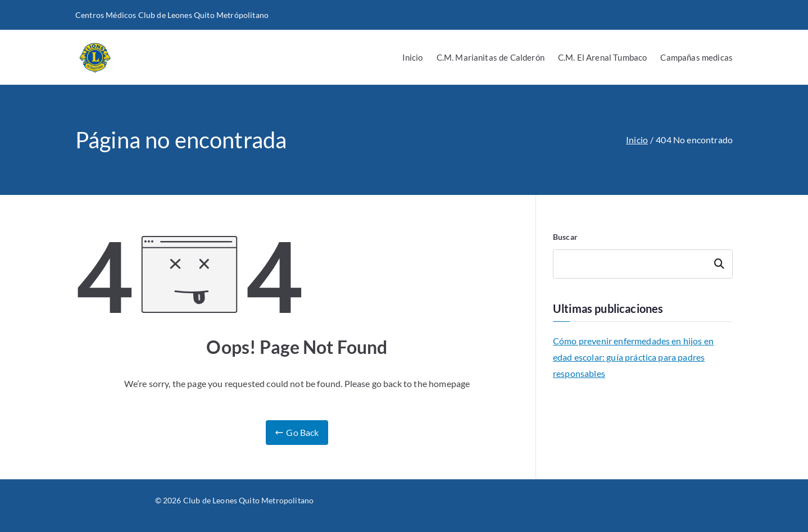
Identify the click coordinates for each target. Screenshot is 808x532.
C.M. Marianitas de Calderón (491, 57)
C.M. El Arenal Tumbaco (603, 57)
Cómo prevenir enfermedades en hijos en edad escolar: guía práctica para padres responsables (633, 357)
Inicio (413, 57)
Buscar (565, 237)
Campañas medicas (696, 57)
